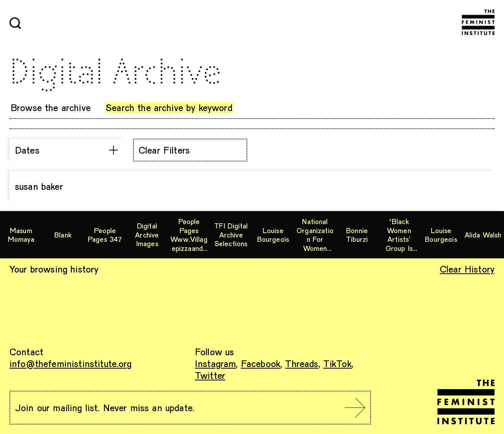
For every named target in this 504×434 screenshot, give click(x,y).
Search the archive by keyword (169, 107)
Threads (302, 363)
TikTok (337, 363)
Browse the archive (51, 107)
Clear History (467, 269)
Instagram (215, 363)
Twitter (210, 375)
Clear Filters (164, 150)
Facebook (261, 363)
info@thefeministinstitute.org (71, 363)
